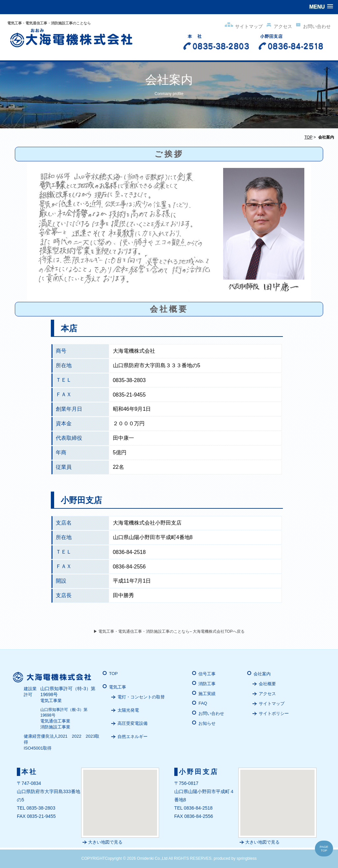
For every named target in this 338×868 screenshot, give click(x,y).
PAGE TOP (324, 849)
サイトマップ (243, 26)
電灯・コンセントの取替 (141, 697)
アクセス (278, 26)
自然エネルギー (133, 737)
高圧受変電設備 (133, 723)
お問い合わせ (312, 26)
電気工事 (118, 687)
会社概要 (267, 684)
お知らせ (207, 723)
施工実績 (207, 694)
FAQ (203, 703)
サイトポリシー (274, 713)
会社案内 (262, 674)
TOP (308, 137)
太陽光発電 (128, 710)
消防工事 (207, 684)
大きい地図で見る (105, 842)
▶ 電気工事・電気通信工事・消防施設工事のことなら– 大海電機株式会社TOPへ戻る (169, 631)
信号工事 (207, 674)
